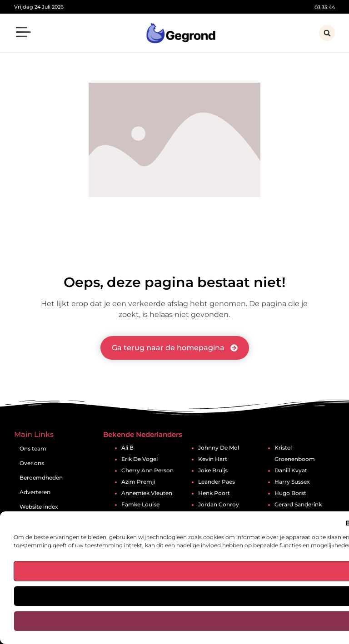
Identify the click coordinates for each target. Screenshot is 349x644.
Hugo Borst (290, 493)
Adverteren (35, 492)
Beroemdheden (41, 478)
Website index (39, 507)
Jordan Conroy (219, 505)
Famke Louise (140, 505)
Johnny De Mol (219, 448)
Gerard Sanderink (298, 505)
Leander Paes (217, 482)
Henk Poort (214, 493)
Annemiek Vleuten (147, 493)
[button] (24, 33)
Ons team (33, 448)
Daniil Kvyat (291, 471)
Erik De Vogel (140, 459)
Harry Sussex (292, 482)
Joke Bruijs (213, 471)
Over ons (32, 463)
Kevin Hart (213, 459)
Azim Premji (138, 482)
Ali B (127, 448)
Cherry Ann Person (147, 471)
